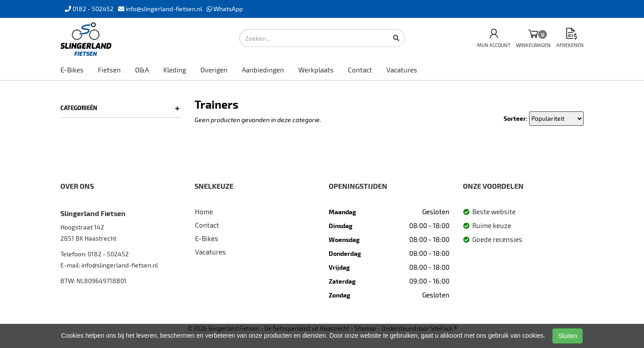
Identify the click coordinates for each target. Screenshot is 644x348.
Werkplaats (316, 70)
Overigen (214, 70)
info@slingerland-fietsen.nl (120, 265)
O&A (142, 70)
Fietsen (109, 70)
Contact (360, 70)
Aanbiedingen (263, 70)
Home (204, 212)
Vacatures (402, 70)
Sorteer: (516, 118)
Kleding (175, 70)
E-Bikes (72, 70)
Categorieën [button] (120, 108)
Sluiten (568, 336)
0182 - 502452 (108, 254)
